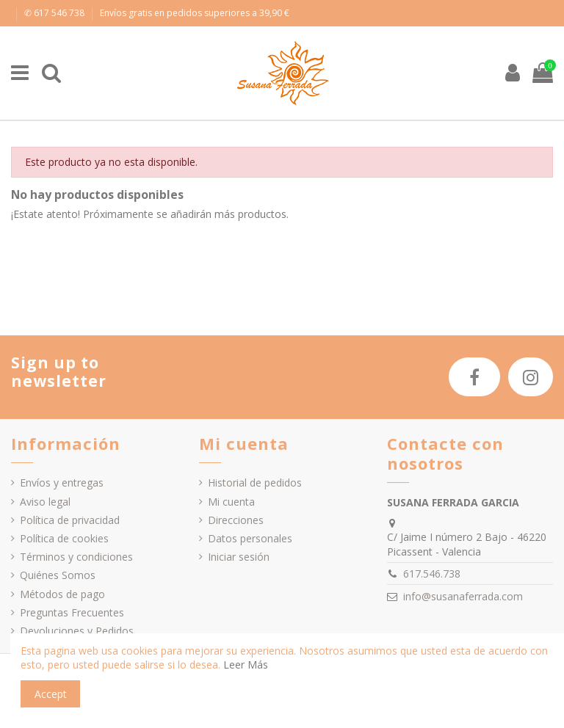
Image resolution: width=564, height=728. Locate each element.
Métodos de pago (62, 594)
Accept (51, 694)
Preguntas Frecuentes (72, 612)
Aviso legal (45, 502)
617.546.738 (432, 574)
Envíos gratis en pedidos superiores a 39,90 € (195, 13)
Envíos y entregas (62, 483)
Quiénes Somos (58, 575)
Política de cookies (64, 538)
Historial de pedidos (255, 483)
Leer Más (246, 665)
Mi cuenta (231, 502)
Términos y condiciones (76, 557)
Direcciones (236, 520)
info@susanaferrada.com (463, 596)
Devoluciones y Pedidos (77, 631)
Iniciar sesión (239, 557)
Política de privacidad (70, 520)
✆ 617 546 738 (55, 13)
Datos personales (250, 538)
